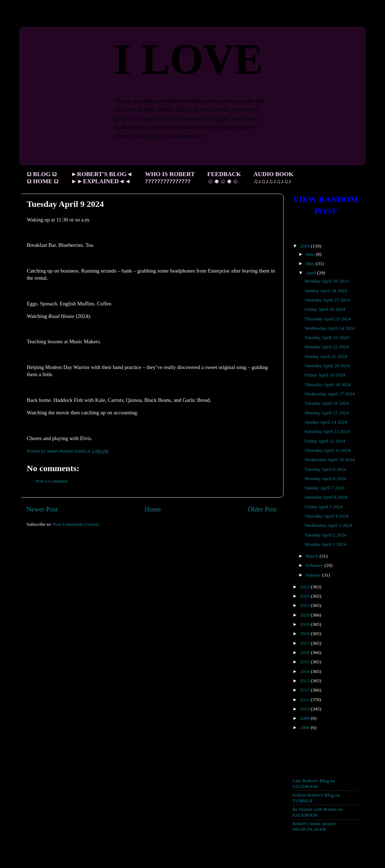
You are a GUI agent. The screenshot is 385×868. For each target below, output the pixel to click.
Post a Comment (52, 481)
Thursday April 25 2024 (328, 319)
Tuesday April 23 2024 (327, 337)
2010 (305, 709)
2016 (305, 652)
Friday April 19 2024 (325, 375)
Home (153, 509)
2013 (305, 681)
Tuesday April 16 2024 (327, 403)
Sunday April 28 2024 (326, 291)
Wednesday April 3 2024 (329, 525)
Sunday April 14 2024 (326, 422)
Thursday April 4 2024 (327, 516)
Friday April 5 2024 (324, 507)
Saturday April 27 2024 (327, 300)
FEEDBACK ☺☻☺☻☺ (224, 178)
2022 (305, 596)
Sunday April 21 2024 (326, 356)
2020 (305, 615)
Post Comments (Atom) (76, 524)
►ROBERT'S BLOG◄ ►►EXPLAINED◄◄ (102, 178)
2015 (305, 662)
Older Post (262, 509)
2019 (305, 624)
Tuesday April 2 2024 (326, 535)
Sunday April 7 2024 (325, 488)
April (311, 273)
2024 (305, 246)
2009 (305, 718)
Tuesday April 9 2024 (326, 469)
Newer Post (42, 509)
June (311, 254)
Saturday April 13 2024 (327, 431)
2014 (305, 671)
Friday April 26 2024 (325, 309)
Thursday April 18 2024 (328, 385)
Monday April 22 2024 (327, 347)
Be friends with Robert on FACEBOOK (317, 812)
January (314, 575)
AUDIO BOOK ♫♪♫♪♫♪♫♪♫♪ (274, 178)
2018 (305, 633)
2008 (305, 727)
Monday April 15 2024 (327, 413)
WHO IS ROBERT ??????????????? (170, 178)
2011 (305, 700)
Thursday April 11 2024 (328, 450)
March (313, 556)
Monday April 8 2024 (326, 478)
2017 (305, 643)
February (315, 565)
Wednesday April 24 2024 (330, 328)
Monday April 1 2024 (326, 544)
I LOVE (188, 59)
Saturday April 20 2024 (327, 366)
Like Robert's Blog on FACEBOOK (314, 784)
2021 (305, 605)
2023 (305, 587)
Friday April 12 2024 (325, 441)
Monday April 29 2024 (327, 281)
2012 (305, 690)
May (311, 263)
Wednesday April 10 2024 (330, 460)
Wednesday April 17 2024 (330, 394)
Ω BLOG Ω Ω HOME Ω (42, 178)
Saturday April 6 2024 (326, 497)
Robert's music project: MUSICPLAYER (315, 826)
